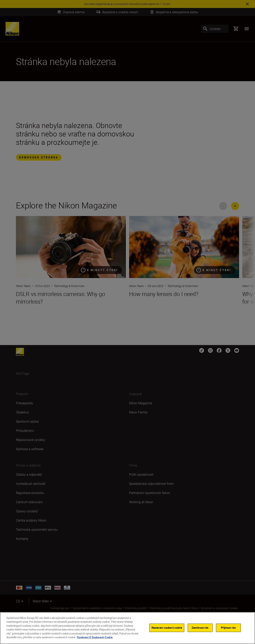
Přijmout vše (228, 628)
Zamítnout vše (200, 628)
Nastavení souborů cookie (167, 628)
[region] (127, 628)
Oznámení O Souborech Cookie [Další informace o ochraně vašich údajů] (95, 637)
